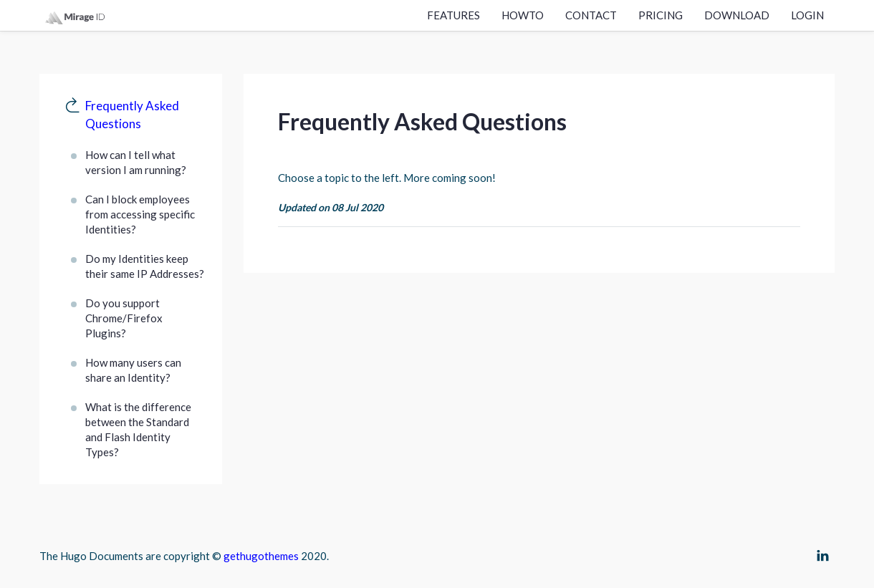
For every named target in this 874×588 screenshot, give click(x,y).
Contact (591, 15)
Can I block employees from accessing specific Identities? (140, 214)
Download (737, 15)
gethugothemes (261, 556)
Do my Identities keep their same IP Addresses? (145, 266)
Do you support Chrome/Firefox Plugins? (124, 318)
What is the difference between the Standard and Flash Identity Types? (138, 429)
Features (453, 15)
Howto (523, 15)
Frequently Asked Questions (132, 115)
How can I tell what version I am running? (136, 162)
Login (807, 15)
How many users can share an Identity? (133, 370)
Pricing (661, 15)
